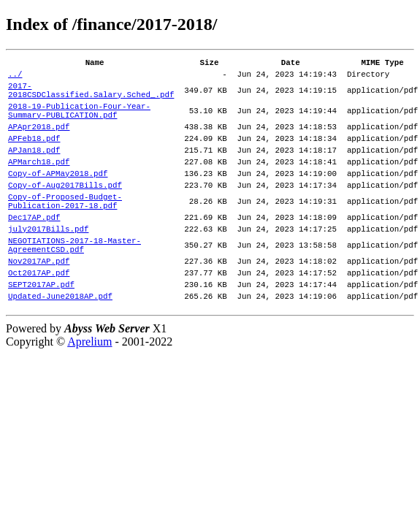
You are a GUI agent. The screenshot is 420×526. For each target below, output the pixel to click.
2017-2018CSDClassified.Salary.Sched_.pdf (91, 97)
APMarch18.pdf (39, 183)
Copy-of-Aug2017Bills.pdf (65, 211)
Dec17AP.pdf (34, 249)
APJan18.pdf (34, 169)
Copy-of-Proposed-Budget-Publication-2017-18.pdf (65, 230)
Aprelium (89, 390)
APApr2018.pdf (39, 141)
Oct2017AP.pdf (39, 316)
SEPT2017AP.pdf (41, 330)
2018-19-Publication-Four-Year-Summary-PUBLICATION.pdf (79, 122)
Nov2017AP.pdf (39, 302)
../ (15, 78)
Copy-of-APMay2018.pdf (58, 197)
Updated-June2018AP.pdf (60, 344)
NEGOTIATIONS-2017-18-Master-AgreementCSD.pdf (75, 283)
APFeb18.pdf (34, 155)
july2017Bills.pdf (48, 263)
